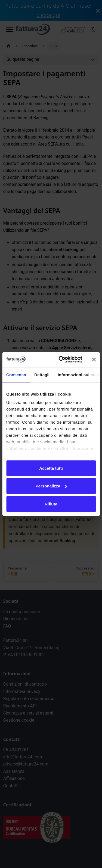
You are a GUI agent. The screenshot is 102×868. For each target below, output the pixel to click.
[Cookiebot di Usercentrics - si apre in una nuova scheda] (61, 360)
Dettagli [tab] (42, 374)
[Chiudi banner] (94, 360)
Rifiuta (51, 504)
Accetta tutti (51, 468)
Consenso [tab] (16, 374)
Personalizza (51, 486)
